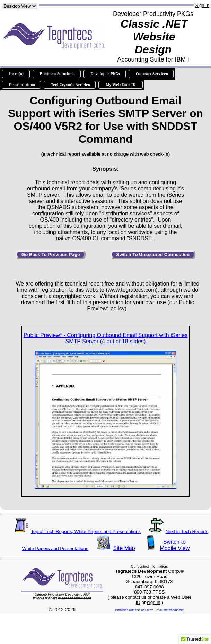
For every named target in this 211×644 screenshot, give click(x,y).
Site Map (124, 548)
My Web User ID (120, 85)
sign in (154, 602)
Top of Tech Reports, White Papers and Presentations (86, 531)
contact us (136, 597)
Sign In (202, 5)
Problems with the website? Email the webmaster (150, 610)
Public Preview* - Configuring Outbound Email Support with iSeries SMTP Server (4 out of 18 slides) (105, 338)
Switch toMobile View (174, 545)
